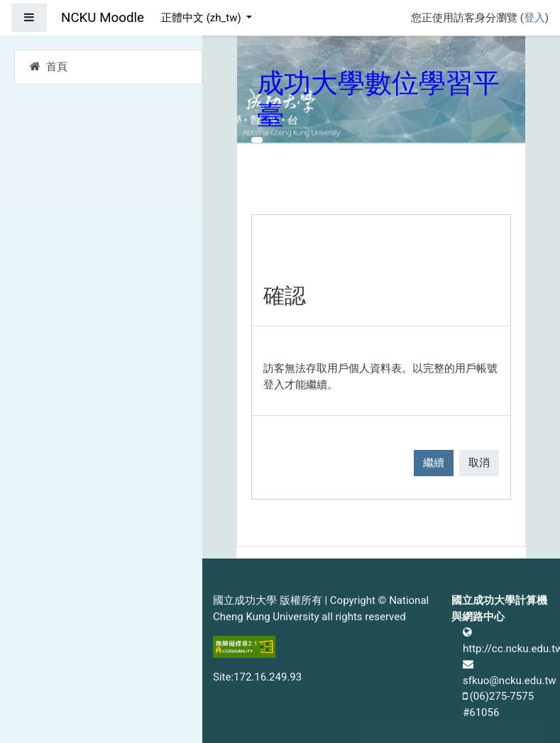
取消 (479, 463)
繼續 (434, 463)
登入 (534, 18)
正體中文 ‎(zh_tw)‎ (202, 18)
